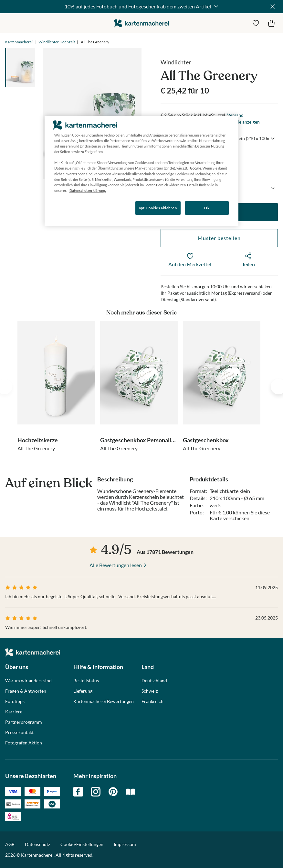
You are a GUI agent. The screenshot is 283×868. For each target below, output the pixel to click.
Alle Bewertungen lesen (116, 565)
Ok (207, 208)
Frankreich (152, 701)
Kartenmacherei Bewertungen (104, 701)
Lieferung (83, 691)
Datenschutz (37, 844)
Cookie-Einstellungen (82, 844)
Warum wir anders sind (28, 681)
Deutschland (154, 681)
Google (196, 168)
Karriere (14, 712)
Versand (235, 115)
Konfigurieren (67, 208)
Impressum (125, 844)
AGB (10, 844)
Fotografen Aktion (24, 743)
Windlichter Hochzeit (57, 42)
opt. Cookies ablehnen (158, 208)
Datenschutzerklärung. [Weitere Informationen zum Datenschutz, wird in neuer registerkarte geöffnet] (87, 190)
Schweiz (150, 691)
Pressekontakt (19, 732)
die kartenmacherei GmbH (141, 23)
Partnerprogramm (24, 722)
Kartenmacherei (19, 42)
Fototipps (15, 701)
